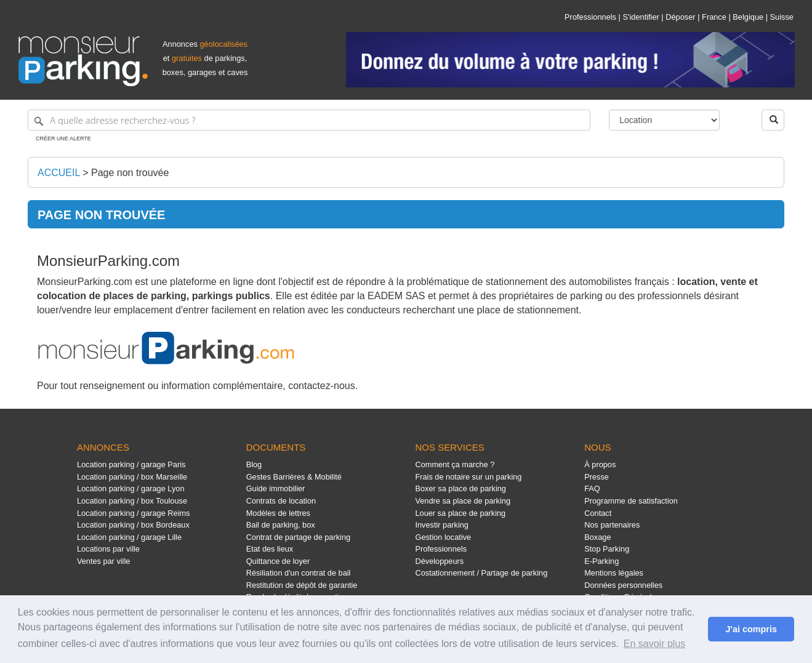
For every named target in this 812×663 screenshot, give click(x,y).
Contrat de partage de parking (298, 537)
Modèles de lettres (278, 513)
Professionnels (590, 17)
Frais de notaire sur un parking (468, 477)
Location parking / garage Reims (134, 513)
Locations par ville (108, 549)
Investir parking (441, 525)
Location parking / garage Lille (129, 537)
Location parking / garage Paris (131, 464)
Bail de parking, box (281, 525)
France (714, 17)
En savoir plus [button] (655, 644)
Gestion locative (443, 537)
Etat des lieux (270, 549)
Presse (597, 477)
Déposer (680, 17)
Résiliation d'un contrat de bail (299, 573)
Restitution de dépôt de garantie (302, 585)
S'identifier (641, 17)
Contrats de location (281, 501)
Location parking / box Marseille (132, 477)
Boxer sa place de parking (460, 488)
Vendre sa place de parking (463, 501)
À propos (600, 464)
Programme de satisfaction (631, 501)
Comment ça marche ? (455, 464)
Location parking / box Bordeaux (133, 525)
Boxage (597, 537)
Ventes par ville (103, 561)
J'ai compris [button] (751, 629)
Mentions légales (614, 573)
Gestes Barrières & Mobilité (294, 477)
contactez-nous (322, 386)
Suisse (782, 17)
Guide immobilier (276, 488)
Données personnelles (623, 585)
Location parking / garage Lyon (131, 488)
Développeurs (439, 561)
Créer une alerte (63, 139)
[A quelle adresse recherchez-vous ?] (309, 120)
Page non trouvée (130, 173)
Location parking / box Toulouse (132, 501)
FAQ (592, 488)
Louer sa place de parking (460, 513)
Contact (598, 513)
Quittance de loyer (278, 561)
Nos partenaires (612, 525)
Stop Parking (607, 549)
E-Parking (601, 561)
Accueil (59, 173)
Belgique (748, 17)
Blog (254, 464)
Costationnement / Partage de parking (481, 573)
